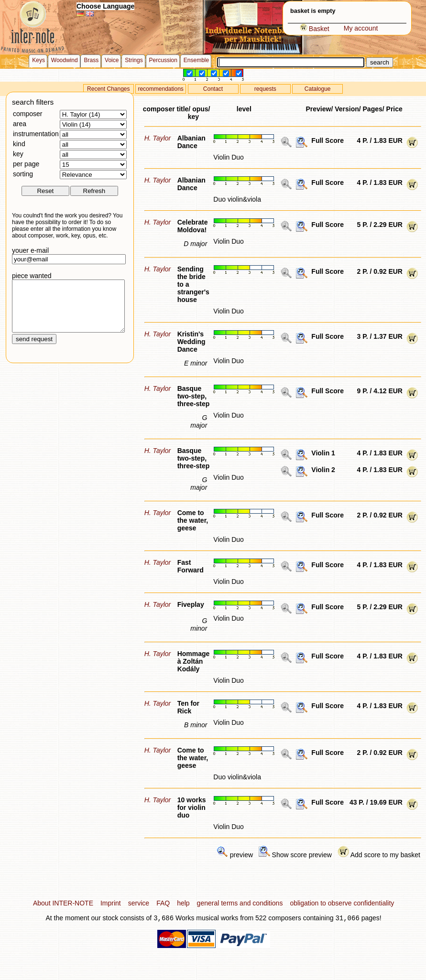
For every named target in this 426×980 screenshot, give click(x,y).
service (139, 903)
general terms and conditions (240, 903)
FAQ (163, 903)
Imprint (111, 903)
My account (361, 28)
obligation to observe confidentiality (342, 903)
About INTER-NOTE (63, 903)
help (183, 903)
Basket (315, 29)
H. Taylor (158, 138)
